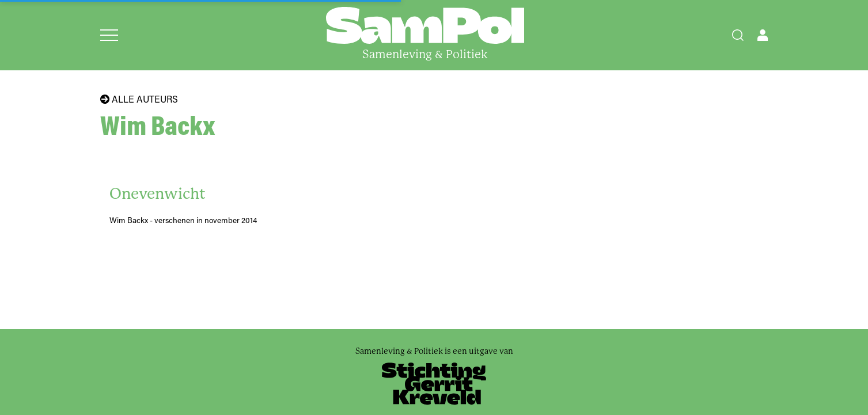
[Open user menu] (763, 35)
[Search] (738, 35)
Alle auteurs (139, 99)
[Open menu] (109, 35)
